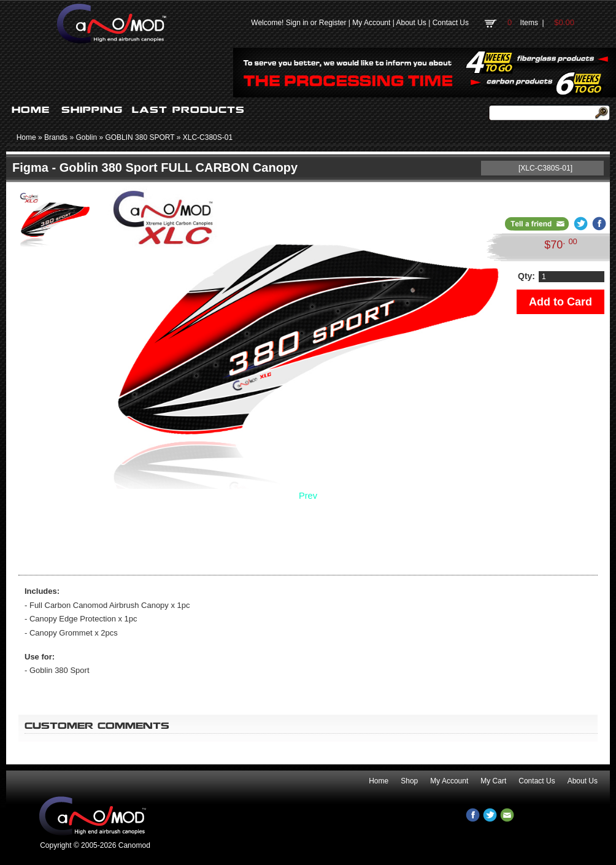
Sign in (297, 23)
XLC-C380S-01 (208, 137)
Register (333, 23)
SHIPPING (92, 110)
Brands (56, 137)
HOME (31, 110)
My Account (371, 23)
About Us (411, 23)
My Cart (493, 781)
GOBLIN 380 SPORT (140, 137)
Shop (409, 781)
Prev (308, 496)
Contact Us (451, 23)
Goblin (86, 137)
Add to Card (560, 302)
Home (26, 137)
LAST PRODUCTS (188, 110)
